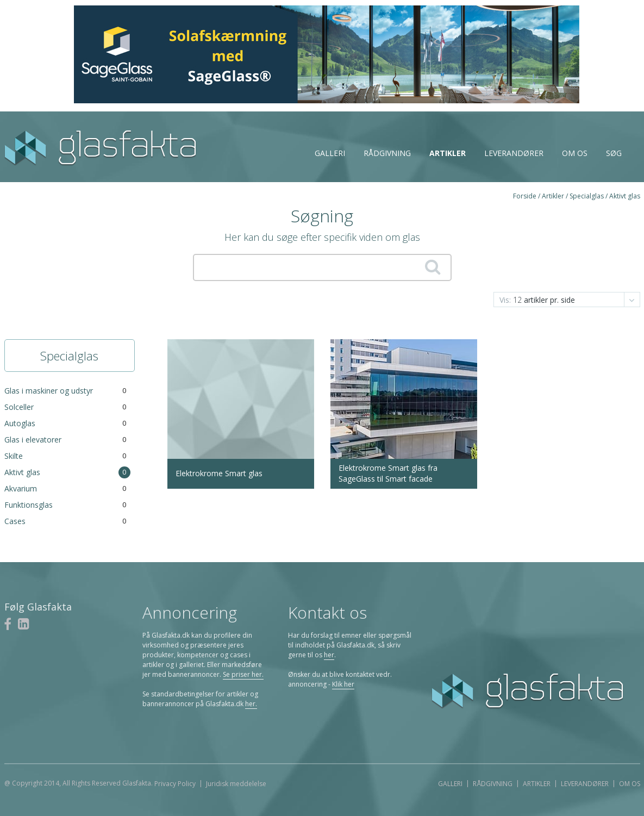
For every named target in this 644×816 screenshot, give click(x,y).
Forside (525, 196)
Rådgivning (387, 153)
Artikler (448, 153)
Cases (15, 521)
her (329, 655)
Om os (575, 153)
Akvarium (21, 488)
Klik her (343, 684)
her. (251, 704)
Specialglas (587, 196)
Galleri (330, 153)
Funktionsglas (29, 505)
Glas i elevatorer (33, 440)
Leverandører (514, 153)
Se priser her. (243, 674)
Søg (614, 153)
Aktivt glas (625, 196)
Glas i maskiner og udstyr (49, 391)
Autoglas (20, 423)
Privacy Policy (175, 784)
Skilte (14, 456)
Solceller (19, 407)
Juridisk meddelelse (236, 784)
